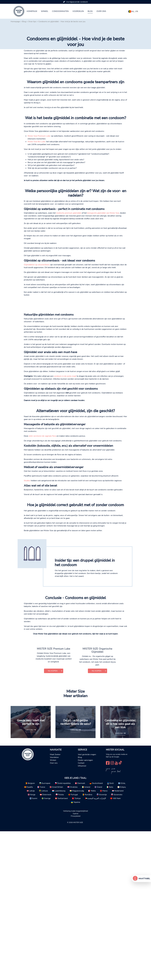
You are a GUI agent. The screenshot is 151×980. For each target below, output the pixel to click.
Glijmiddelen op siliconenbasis (37, 312)
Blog (90, 11)
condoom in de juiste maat (65, 485)
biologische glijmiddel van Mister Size (103, 260)
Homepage (32, 11)
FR (137, 11)
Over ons (101, 11)
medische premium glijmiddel (69, 260)
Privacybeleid (76, 965)
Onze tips (32, 22)
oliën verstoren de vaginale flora (42, 545)
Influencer (82, 914)
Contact (81, 912)
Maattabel (144, 879)
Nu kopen (53, 819)
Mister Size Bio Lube (36, 189)
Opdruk (76, 962)
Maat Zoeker (55, 903)
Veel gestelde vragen (87, 903)
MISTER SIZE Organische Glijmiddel (97, 799)
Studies (27, 590)
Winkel (45, 11)
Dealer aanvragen (85, 909)
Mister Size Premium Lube (39, 183)
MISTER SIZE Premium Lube (54, 797)
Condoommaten (60, 11)
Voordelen (78, 11)
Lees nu (31, 878)
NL (133, 11)
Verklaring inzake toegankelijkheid (75, 960)
